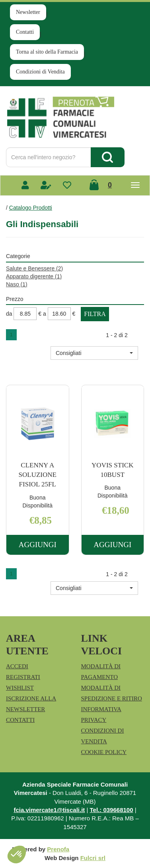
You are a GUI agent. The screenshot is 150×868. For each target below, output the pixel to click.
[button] (94, 353)
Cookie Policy (104, 752)
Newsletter (28, 12)
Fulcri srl (93, 858)
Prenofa (58, 849)
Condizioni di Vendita (40, 72)
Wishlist (20, 688)
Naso (17, 284)
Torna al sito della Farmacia (47, 52)
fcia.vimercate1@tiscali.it (49, 810)
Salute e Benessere (34, 268)
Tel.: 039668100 (112, 810)
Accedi (17, 666)
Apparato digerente (34, 276)
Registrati (23, 677)
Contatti (25, 32)
